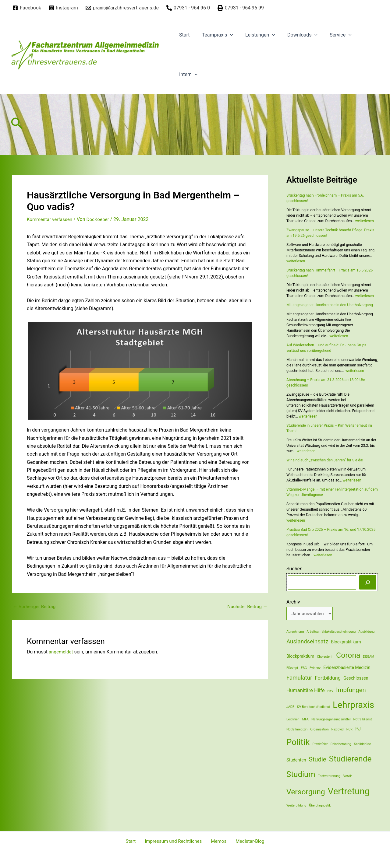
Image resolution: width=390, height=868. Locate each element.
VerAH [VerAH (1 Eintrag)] (348, 777)
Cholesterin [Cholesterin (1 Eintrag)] (325, 657)
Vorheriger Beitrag (35, 606)
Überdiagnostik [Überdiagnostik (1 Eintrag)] (320, 806)
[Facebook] (27, 8)
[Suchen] (368, 582)
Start (183, 35)
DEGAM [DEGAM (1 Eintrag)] (369, 657)
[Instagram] (63, 8)
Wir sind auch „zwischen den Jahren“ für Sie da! (325, 460)
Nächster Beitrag (246, 606)
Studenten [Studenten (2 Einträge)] (296, 761)
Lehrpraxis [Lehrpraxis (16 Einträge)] (353, 706)
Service (330, 35)
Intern (187, 75)
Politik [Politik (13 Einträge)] (298, 743)
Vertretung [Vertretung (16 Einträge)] (349, 792)
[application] (226, 35)
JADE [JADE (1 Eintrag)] (290, 708)
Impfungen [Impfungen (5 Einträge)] (351, 691)
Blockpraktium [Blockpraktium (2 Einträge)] (300, 657)
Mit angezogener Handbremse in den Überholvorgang (330, 305)
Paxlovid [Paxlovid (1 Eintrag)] (338, 730)
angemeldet (62, 651)
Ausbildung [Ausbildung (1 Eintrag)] (366, 633)
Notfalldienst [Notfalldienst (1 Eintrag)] (362, 720)
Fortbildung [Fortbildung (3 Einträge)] (328, 679)
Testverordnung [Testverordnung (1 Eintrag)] (329, 777)
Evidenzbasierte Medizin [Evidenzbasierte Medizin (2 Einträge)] (347, 668)
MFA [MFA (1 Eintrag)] (305, 720)
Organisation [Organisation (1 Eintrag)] (319, 730)
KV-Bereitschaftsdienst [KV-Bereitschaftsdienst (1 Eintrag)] (314, 708)
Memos (218, 841)
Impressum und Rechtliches (175, 841)
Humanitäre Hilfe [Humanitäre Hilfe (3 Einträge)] (305, 691)
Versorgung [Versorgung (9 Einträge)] (306, 792)
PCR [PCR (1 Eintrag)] (349, 730)
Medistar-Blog (246, 841)
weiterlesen (365, 221)
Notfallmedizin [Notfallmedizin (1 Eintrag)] (297, 730)
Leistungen (254, 35)
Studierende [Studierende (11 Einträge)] (350, 759)
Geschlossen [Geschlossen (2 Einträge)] (356, 679)
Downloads (294, 35)
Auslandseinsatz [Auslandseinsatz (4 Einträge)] (307, 642)
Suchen (294, 569)
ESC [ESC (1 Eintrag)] (304, 669)
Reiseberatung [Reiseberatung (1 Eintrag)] (341, 745)
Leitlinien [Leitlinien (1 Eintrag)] (293, 720)
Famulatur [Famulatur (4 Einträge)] (299, 679)
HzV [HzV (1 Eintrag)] (330, 692)
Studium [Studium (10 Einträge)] (301, 775)
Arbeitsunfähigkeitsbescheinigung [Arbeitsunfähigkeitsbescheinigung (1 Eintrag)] (331, 633)
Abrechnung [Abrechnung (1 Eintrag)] (295, 633)
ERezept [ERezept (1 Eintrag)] (292, 669)
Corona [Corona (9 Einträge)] (348, 656)
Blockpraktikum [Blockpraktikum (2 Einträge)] (346, 643)
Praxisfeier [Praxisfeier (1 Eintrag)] (320, 745)
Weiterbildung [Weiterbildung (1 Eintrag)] (296, 806)
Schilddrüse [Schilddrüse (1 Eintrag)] (363, 745)
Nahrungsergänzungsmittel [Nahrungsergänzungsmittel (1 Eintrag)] (331, 720)
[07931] (188, 8)
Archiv (293, 602)
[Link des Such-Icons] (17, 125)
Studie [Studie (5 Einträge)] (318, 760)
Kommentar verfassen (51, 219)
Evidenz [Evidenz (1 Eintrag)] (315, 669)
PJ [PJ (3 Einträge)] (358, 729)
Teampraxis (214, 35)
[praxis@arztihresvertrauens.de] (122, 8)
